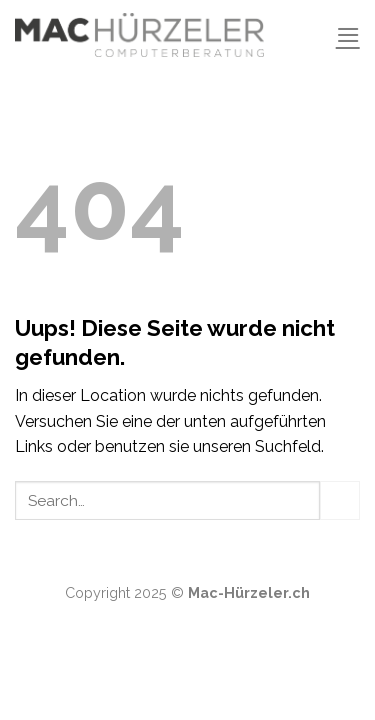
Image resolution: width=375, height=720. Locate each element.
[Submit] (340, 500)
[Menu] (348, 34)
